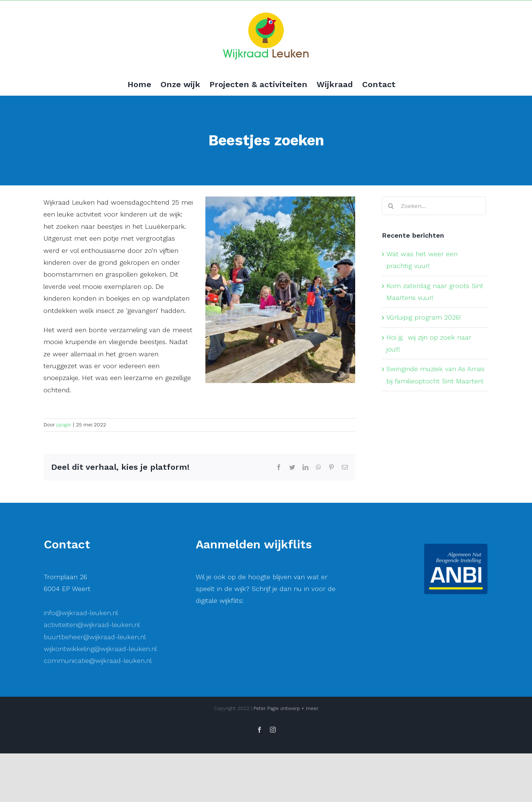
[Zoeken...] (434, 206)
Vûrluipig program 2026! (424, 317)
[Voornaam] (261, 702)
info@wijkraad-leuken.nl (81, 613)
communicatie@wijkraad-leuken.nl (98, 661)
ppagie (64, 425)
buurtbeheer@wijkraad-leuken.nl (95, 637)
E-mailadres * (225, 666)
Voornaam (221, 690)
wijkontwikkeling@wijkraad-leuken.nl (100, 649)
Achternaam (223, 715)
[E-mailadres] (261, 677)
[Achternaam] (261, 726)
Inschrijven (261, 746)
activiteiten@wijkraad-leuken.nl (92, 625)
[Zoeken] (391, 206)
